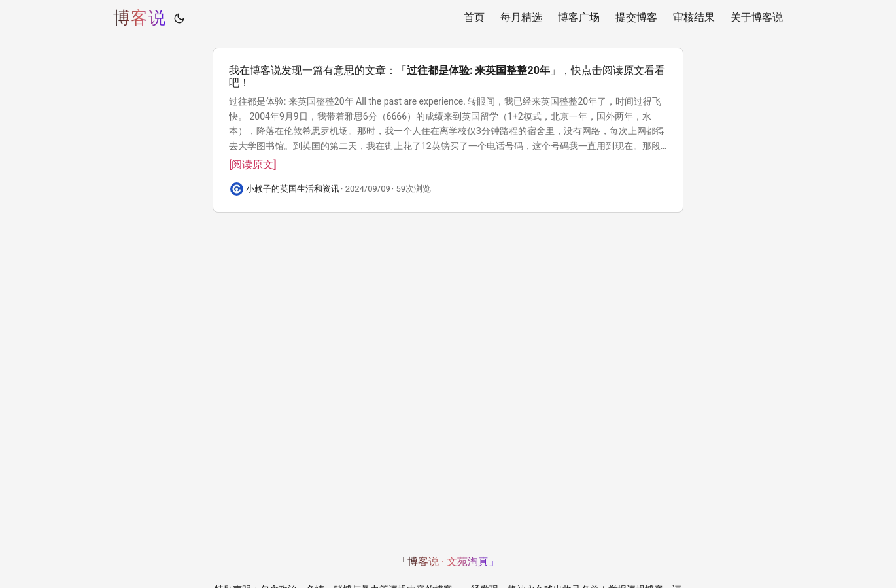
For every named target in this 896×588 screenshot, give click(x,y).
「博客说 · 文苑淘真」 (448, 562)
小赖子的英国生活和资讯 (293, 189)
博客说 (140, 18)
